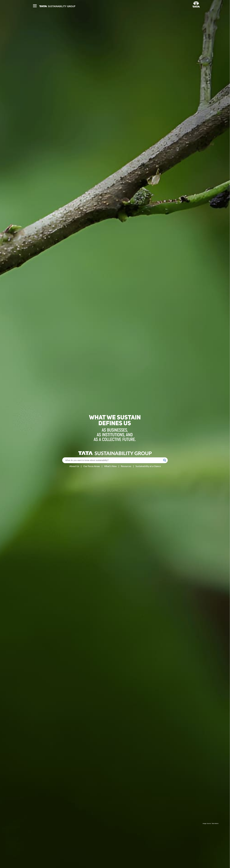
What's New (110, 466)
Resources (126, 466)
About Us (74, 466)
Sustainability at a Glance (148, 466)
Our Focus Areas (92, 466)
